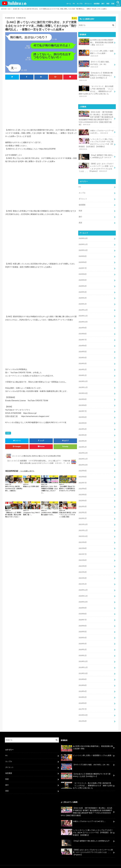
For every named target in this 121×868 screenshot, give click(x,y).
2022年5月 (83, 489)
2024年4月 (83, 354)
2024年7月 (83, 336)
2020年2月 (83, 642)
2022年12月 (83, 448)
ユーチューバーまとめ (95, 862)
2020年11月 (83, 589)
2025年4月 (83, 283)
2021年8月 (83, 542)
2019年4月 (83, 683)
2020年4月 (83, 630)
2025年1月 (83, 301)
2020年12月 (83, 583)
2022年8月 (83, 471)
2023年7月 (83, 407)
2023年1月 (83, 442)
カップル (80, 4)
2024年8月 (83, 330)
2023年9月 (83, 395)
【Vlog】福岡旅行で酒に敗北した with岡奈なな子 (96, 155)
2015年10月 (83, 706)
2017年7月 (83, 701)
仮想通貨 (97, 4)
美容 (108, 4)
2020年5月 (83, 624)
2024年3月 (83, 360)
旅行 (103, 4)
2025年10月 (83, 248)
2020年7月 (83, 612)
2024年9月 (83, 324)
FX (74, 4)
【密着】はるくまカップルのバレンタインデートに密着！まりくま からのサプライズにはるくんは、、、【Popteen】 (96, 166)
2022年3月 (83, 501)
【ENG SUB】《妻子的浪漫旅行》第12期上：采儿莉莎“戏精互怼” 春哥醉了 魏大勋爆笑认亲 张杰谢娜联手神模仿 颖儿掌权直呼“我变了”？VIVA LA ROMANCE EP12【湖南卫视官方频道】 (96, 117)
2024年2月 (83, 365)
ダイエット (88, 4)
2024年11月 (83, 313)
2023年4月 (83, 424)
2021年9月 (83, 536)
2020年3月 (83, 636)
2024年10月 (83, 318)
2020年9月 (83, 601)
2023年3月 (83, 430)
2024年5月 (83, 348)
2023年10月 (83, 389)
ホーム (69, 4)
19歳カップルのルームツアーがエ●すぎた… (96, 131)
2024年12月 (83, 307)
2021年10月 (83, 530)
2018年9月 (83, 695)
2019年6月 (83, 677)
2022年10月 (83, 460)
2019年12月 (83, 653)
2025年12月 (83, 236)
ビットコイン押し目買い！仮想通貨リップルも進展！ (96, 53)
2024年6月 (83, 342)
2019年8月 (83, 671)
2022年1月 (83, 512)
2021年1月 (83, 577)
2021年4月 (83, 565)
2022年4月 (83, 495)
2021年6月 (83, 554)
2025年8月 (83, 260)
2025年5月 (83, 277)
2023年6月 (83, 412)
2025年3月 (83, 289)
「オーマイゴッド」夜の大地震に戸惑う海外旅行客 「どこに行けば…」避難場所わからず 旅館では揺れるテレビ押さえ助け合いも (96, 90)
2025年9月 (83, 254)
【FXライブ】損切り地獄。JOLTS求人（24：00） (95, 64)
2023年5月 (83, 418)
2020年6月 (83, 618)
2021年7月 (83, 548)
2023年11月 (83, 383)
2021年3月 (83, 571)
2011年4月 (83, 712)
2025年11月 (83, 242)
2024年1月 (83, 371)
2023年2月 (83, 436)
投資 (113, 4)
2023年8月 (83, 401)
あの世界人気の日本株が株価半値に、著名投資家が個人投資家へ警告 (96, 42)
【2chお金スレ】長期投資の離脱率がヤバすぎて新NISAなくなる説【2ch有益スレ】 (96, 76)
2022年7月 (83, 477)
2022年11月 (83, 454)
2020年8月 (83, 606)
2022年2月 (83, 507)
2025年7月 (83, 266)
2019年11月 (83, 659)
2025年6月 (83, 271)
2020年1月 (83, 648)
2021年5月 (83, 559)
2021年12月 (83, 518)
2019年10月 (83, 665)
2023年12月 (83, 377)
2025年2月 (83, 295)
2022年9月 (83, 465)
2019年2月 (83, 689)
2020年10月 (83, 595)
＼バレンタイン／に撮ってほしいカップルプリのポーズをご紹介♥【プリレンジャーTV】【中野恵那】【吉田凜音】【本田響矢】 (96, 143)
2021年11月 (83, 524)
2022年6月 (83, 483)
